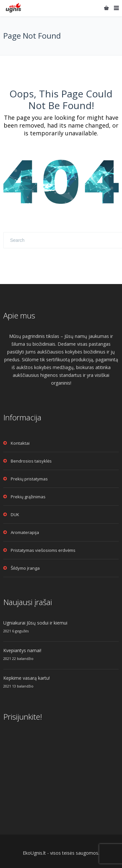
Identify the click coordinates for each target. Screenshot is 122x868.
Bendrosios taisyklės (31, 461)
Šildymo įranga (25, 568)
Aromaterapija (25, 532)
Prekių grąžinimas (28, 497)
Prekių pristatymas (29, 479)
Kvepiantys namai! (22, 650)
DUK (15, 515)
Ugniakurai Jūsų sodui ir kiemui (35, 623)
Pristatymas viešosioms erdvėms (43, 550)
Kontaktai (20, 443)
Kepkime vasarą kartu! (27, 678)
